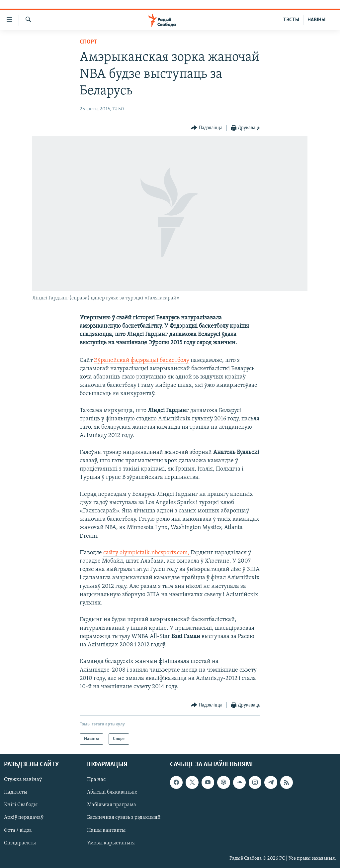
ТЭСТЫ (291, 20)
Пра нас (96, 780)
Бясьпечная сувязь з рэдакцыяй (124, 818)
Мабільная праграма (112, 805)
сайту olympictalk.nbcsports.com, (147, 553)
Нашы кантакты (106, 830)
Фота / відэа (18, 830)
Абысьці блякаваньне (112, 793)
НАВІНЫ (316, 20)
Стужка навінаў (23, 780)
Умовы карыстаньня (111, 843)
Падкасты (16, 793)
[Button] (207, 128)
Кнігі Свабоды (21, 805)
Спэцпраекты (20, 843)
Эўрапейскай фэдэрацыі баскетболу (142, 360)
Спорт (88, 42)
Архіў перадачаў (24, 818)
